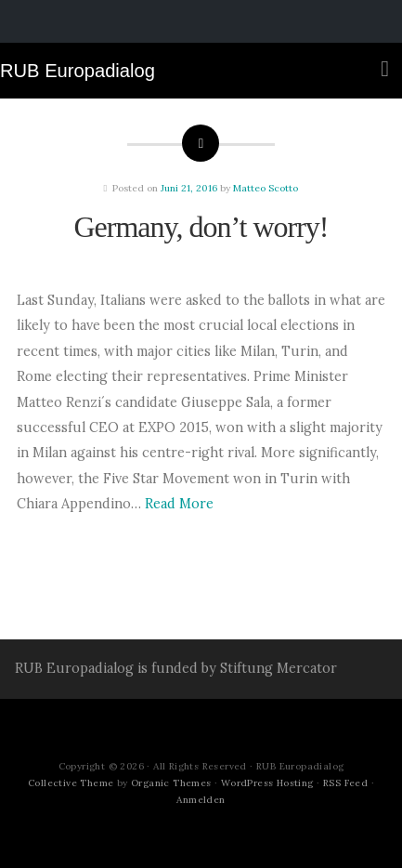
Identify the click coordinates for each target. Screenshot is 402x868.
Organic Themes (171, 783)
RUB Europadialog (78, 71)
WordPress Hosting (267, 783)
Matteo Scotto (266, 188)
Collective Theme (71, 783)
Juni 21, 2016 (189, 188)
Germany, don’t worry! (201, 227)
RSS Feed (345, 783)
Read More (179, 504)
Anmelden (201, 800)
